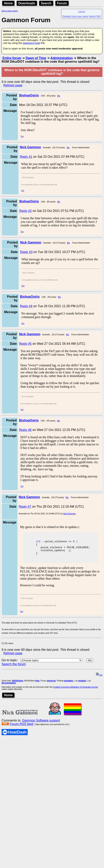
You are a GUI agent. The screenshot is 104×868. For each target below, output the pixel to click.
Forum (62, 3)
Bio (59, 96)
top (99, 678)
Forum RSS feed (21, 727)
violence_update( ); (52, 553)
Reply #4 (26, 306)
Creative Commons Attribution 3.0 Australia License (76, 690)
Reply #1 (26, 157)
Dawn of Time (36, 58)
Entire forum (12, 58)
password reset (31, 43)
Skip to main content (10, 11)
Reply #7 (25, 507)
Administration (62, 58)
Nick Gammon (69, 514)
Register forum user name (75, 16)
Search (46, 3)
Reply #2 (25, 211)
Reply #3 (26, 252)
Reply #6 (25, 430)
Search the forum (14, 667)
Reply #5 (25, 344)
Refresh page (13, 85)
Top (22, 136)
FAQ (99, 16)
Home (8, 3)
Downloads (27, 3)
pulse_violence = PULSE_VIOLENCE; (61, 549)
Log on (82, 11)
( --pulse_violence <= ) (55, 542)
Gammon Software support (41, 723)
